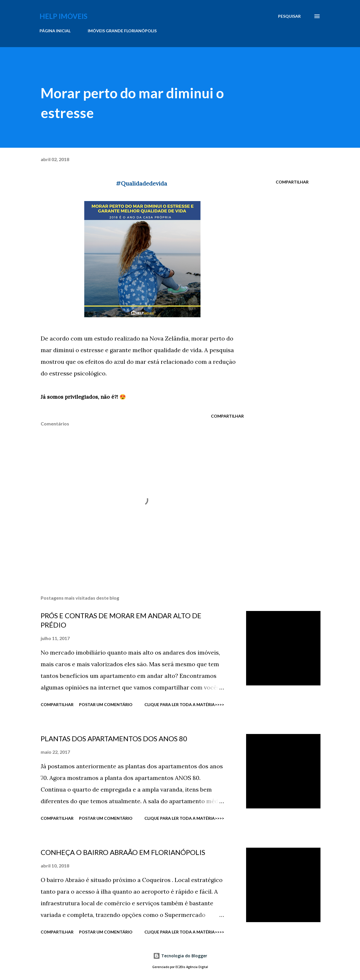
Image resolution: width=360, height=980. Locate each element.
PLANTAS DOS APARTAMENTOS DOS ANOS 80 (114, 738)
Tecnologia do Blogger (180, 956)
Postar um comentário (106, 704)
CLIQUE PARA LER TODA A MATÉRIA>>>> (184, 704)
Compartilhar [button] (292, 182)
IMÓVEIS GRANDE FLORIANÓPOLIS (122, 31)
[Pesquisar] (289, 16)
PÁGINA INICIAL (55, 31)
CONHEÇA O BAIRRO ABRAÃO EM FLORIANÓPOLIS (123, 852)
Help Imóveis (63, 16)
